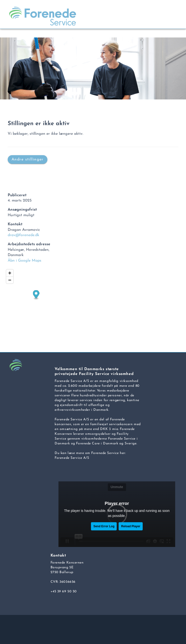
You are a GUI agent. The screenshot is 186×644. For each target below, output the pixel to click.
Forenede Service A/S (72, 458)
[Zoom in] (10, 273)
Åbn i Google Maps (25, 261)
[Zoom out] (10, 280)
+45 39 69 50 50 (64, 592)
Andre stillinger (28, 159)
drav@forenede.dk (23, 235)
